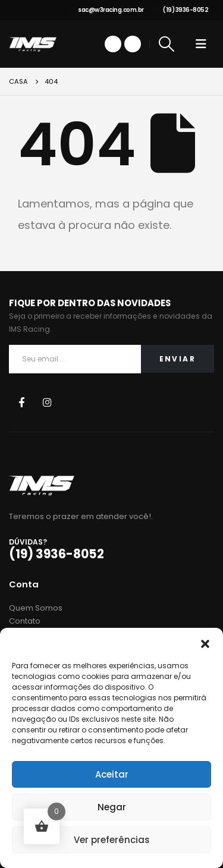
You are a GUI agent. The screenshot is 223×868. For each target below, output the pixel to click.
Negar (112, 807)
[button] (205, 643)
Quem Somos (36, 608)
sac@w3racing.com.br (107, 10)
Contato (25, 621)
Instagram (47, 402)
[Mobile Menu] (201, 44)
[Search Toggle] (167, 44)
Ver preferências (112, 840)
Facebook (21, 402)
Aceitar (112, 774)
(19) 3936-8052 (182, 10)
